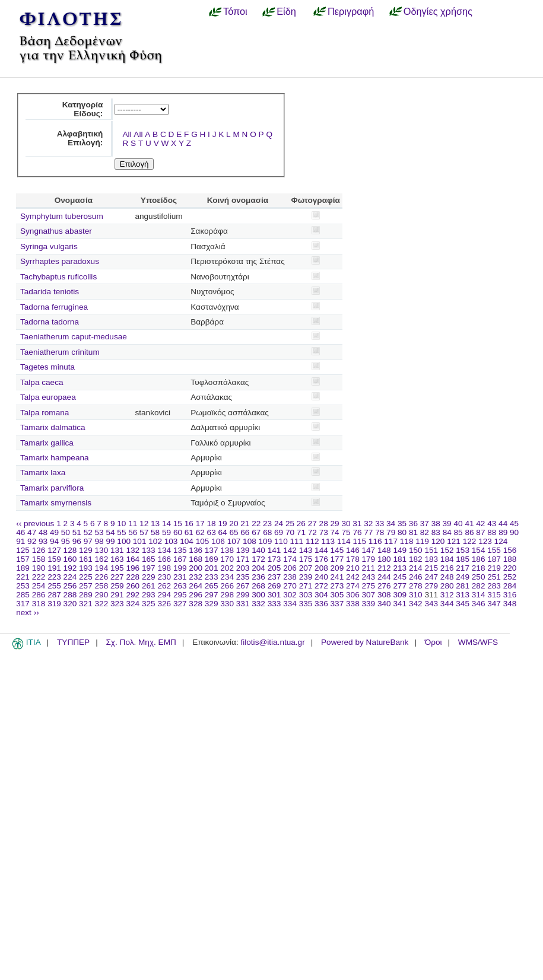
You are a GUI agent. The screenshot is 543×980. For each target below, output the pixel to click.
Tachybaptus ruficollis (58, 277)
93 (43, 541)
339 (369, 604)
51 (77, 532)
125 (23, 550)
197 (149, 568)
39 (447, 524)
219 (494, 568)
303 (306, 595)
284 (510, 586)
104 (187, 541)
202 (227, 568)
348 (510, 604)
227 (117, 577)
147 (369, 550)
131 (117, 550)
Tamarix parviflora (52, 488)
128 (70, 550)
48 (43, 532)
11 (133, 524)
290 (102, 595)
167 (180, 559)
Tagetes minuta (47, 367)
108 (250, 541)
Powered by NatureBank (365, 642)
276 (384, 586)
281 (463, 586)
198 (164, 568)
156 (510, 550)
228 (133, 577)
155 (494, 550)
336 (321, 604)
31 (357, 524)
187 (494, 559)
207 (306, 568)
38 (436, 524)
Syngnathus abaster (56, 231)
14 (166, 524)
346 (479, 604)
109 (266, 541)
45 (514, 524)
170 (227, 559)
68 (267, 532)
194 (102, 568)
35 (402, 524)
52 (88, 532)
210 (353, 568)
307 (369, 595)
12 (144, 524)
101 (140, 541)
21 (245, 524)
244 (384, 577)
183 (431, 559)
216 (447, 568)
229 (149, 577)
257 (86, 586)
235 (243, 577)
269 (274, 586)
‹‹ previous (35, 524)
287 (54, 595)
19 (222, 524)
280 (447, 586)
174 (290, 559)
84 (447, 532)
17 (200, 524)
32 (368, 524)
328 (196, 604)
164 (133, 559)
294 (164, 595)
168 (196, 559)
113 (328, 541)
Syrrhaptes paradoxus (60, 261)
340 (384, 604)
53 (99, 532)
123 (485, 541)
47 (32, 532)
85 (458, 532)
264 (196, 586)
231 (180, 577)
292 (133, 595)
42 (480, 524)
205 (274, 568)
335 (306, 604)
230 (164, 577)
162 (102, 559)
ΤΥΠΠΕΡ (73, 642)
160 (70, 559)
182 (416, 559)
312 (447, 595)
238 (290, 577)
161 (86, 559)
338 (353, 604)
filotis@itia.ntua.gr (272, 642)
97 (88, 541)
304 (321, 595)
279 (431, 586)
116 (375, 541)
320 (70, 604)
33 (380, 524)
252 (510, 577)
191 (54, 568)
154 (479, 550)
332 (258, 604)
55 (121, 532)
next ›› (28, 612)
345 (463, 604)
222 (39, 577)
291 (117, 595)
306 (353, 595)
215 (431, 568)
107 (234, 541)
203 (243, 568)
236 (258, 577)
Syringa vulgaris (49, 246)
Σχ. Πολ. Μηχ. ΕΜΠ (141, 642)
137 (212, 550)
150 (416, 550)
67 (256, 532)
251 (494, 577)
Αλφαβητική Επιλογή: (80, 138)
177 (337, 559)
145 (337, 550)
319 (54, 604)
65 (234, 532)
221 (23, 577)
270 (290, 586)
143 (306, 550)
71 (301, 532)
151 (431, 550)
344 (447, 604)
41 (469, 524)
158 (39, 559)
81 (413, 532)
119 (422, 541)
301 (274, 595)
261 (149, 586)
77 (368, 532)
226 (102, 577)
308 (384, 595)
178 (353, 559)
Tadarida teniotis (50, 292)
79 (391, 532)
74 (335, 532)
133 (149, 550)
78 (380, 532)
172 (258, 559)
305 (337, 595)
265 (212, 586)
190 (39, 568)
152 (447, 550)
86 (469, 532)
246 (416, 577)
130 (102, 550)
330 (227, 604)
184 (447, 559)
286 (39, 595)
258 (102, 586)
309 (400, 595)
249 (463, 577)
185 (463, 559)
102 (155, 541)
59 (166, 532)
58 (155, 532)
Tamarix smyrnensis (56, 503)
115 (359, 541)
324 (133, 604)
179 (369, 559)
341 (400, 604)
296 (196, 595)
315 (494, 595)
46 (20, 532)
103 (171, 541)
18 (212, 524)
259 (117, 586)
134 (164, 550)
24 (279, 524)
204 (258, 568)
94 (54, 541)
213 (400, 568)
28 (324, 524)
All (127, 134)
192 (70, 568)
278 (416, 586)
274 (353, 586)
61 (189, 532)
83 (436, 532)
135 (180, 550)
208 (321, 568)
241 (337, 577)
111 (297, 541)
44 (503, 524)
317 (23, 604)
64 (223, 532)
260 (133, 586)
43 (492, 524)
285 (23, 595)
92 (32, 541)
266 (227, 586)
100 (124, 541)
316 (510, 595)
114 (344, 541)
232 (196, 577)
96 (77, 541)
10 (121, 524)
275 (369, 586)
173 (274, 559)
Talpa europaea (48, 397)
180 (384, 559)
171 (243, 559)
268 (258, 586)
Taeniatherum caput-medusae (74, 337)
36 (413, 524)
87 (480, 532)
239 (306, 577)
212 (384, 568)
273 (337, 586)
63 (212, 532)
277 (400, 586)
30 (346, 524)
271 (306, 586)
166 (164, 559)
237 (274, 577)
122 (470, 541)
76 (357, 532)
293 (149, 595)
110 (281, 541)
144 (321, 550)
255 (54, 586)
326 (164, 604)
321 (86, 604)
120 (438, 541)
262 (164, 586)
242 (353, 577)
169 (212, 559)
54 (110, 532)
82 (425, 532)
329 (212, 604)
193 (86, 568)
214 (416, 568)
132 (133, 550)
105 (203, 541)
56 (133, 532)
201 (212, 568)
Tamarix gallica (47, 443)
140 (258, 550)
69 (279, 532)
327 (180, 604)
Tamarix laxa (43, 472)
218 (479, 568)
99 (110, 541)
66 (245, 532)
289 (86, 595)
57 (144, 532)
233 (212, 577)
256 (70, 586)
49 (54, 532)
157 (23, 559)
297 (212, 595)
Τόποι (235, 11)
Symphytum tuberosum (62, 216)
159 (54, 559)
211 (369, 568)
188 (510, 559)
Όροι (434, 642)
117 (391, 541)
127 (54, 550)
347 (494, 604)
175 (306, 559)
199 (180, 568)
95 (66, 541)
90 (514, 532)
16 (189, 524)
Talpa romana (45, 413)
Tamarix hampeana (55, 458)
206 (290, 568)
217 (463, 568)
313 (463, 595)
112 (312, 541)
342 (416, 604)
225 (86, 577)
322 (102, 604)
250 (479, 577)
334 (290, 604)
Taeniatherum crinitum (60, 352)
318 (39, 604)
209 (337, 568)
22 (256, 524)
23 (267, 524)
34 (391, 524)
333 (274, 604)
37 (425, 524)
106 (218, 541)
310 (416, 595)
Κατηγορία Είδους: (83, 109)
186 (479, 559)
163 (117, 559)
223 (54, 577)
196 (133, 568)
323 (117, 604)
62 (200, 532)
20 (234, 524)
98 (99, 541)
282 (479, 586)
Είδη (286, 11)
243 (369, 577)
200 (196, 568)
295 (180, 595)
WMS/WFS (478, 642)
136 (196, 550)
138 (227, 550)
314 (479, 595)
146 (353, 550)
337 (337, 604)
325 (149, 604)
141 (274, 550)
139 (243, 550)
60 (178, 532)
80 (402, 532)
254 (39, 586)
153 (463, 550)
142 (290, 550)
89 (503, 532)
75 (346, 532)
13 (155, 524)
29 (335, 524)
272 (321, 586)
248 (447, 577)
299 (243, 595)
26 (301, 524)
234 (227, 577)
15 (178, 524)
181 (400, 559)
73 (324, 532)
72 (312, 532)
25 (290, 524)
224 (70, 577)
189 (23, 568)
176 (321, 559)
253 (23, 586)
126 (39, 550)
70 (290, 532)
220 (510, 568)
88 (492, 532)
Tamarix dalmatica (53, 427)
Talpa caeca (42, 382)
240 (321, 577)
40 (458, 524)
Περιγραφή (351, 11)
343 (431, 604)
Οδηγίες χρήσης (438, 11)
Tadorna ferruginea (54, 307)
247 (431, 577)
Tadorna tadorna (50, 322)
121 (454, 541)
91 (20, 541)
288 (70, 595)
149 (400, 550)
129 (86, 550)
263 (180, 586)
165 (149, 559)
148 (384, 550)
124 (501, 541)
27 (312, 524)
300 (258, 595)
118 (407, 541)
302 (290, 595)
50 (66, 532)
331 (243, 604)
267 (243, 586)
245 (400, 577)
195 (117, 568)
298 (227, 595)
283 (494, 586)
